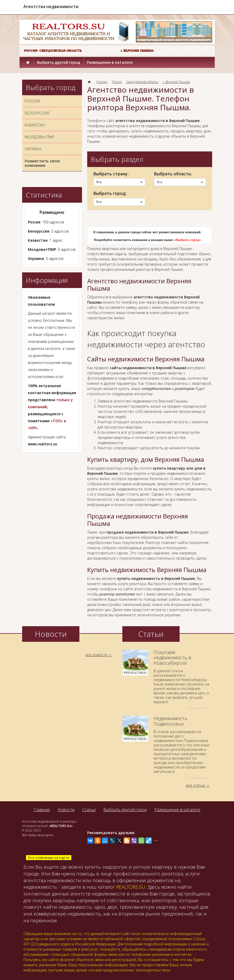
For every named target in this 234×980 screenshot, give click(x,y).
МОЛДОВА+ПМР (40, 137)
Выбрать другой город (59, 62)
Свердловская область (142, 82)
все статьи (195, 785)
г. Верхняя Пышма (176, 82)
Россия (117, 82)
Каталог (102, 82)
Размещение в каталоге (110, 62)
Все (119, 182)
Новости (66, 810)
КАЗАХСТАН (35, 125)
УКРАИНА (33, 149)
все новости (96, 655)
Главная (42, 810)
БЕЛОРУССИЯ (37, 113)
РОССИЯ (32, 101)
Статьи (89, 810)
